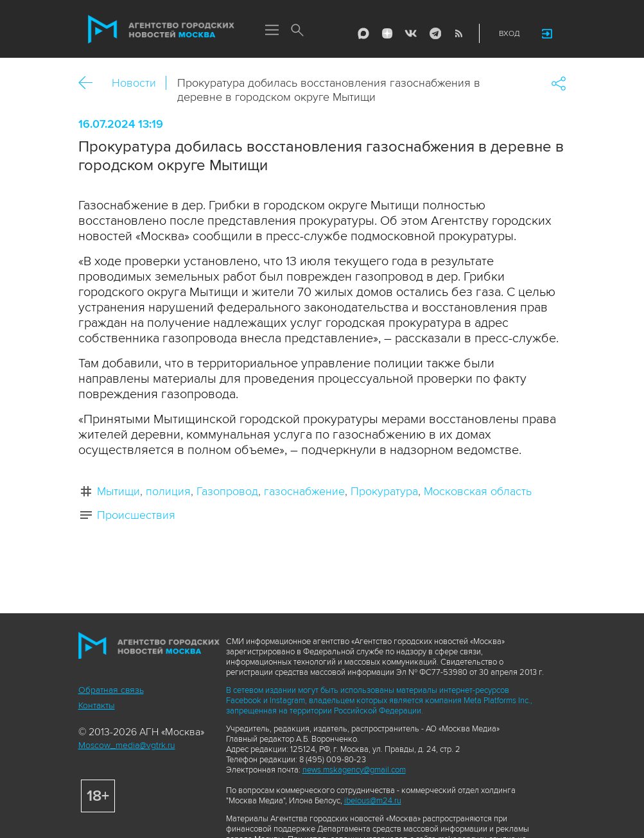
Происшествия (136, 515)
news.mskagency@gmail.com (354, 770)
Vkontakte (411, 33)
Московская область (478, 491)
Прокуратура (384, 491)
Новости (134, 83)
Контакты (97, 705)
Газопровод (227, 491)
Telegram (435, 33)
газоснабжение (304, 491)
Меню (272, 31)
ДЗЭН (387, 33)
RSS (458, 33)
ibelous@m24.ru (373, 801)
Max (363, 33)
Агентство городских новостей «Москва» (161, 30)
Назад (90, 83)
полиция (168, 491)
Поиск (298, 31)
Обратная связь (111, 690)
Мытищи (118, 491)
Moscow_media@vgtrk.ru (127, 745)
